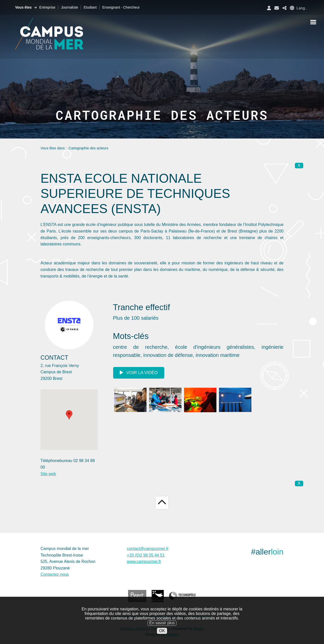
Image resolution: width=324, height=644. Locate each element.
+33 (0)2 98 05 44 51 (146, 555)
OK (162, 631)
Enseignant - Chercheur (121, 7)
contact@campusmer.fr (148, 549)
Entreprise (47, 7)
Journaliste (70, 7)
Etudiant (90, 7)
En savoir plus (162, 623)
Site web (48, 474)
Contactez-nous (55, 574)
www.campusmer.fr (144, 561)
